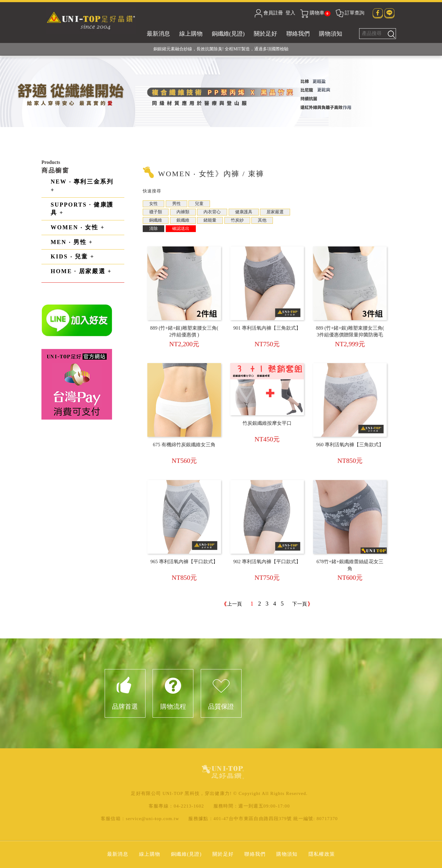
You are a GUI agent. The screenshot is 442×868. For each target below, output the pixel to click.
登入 (290, 13)
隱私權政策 (322, 854)
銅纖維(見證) (228, 34)
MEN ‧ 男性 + (72, 242)
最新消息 (158, 34)
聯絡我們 (298, 34)
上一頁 (235, 604)
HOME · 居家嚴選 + (81, 271)
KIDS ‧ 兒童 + (73, 256)
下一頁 (300, 604)
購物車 (315, 13)
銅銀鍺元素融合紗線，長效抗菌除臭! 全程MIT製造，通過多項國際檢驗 (221, 49)
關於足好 (266, 34)
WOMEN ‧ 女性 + (78, 227)
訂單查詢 (349, 13)
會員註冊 (273, 13)
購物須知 (331, 34)
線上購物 (191, 34)
